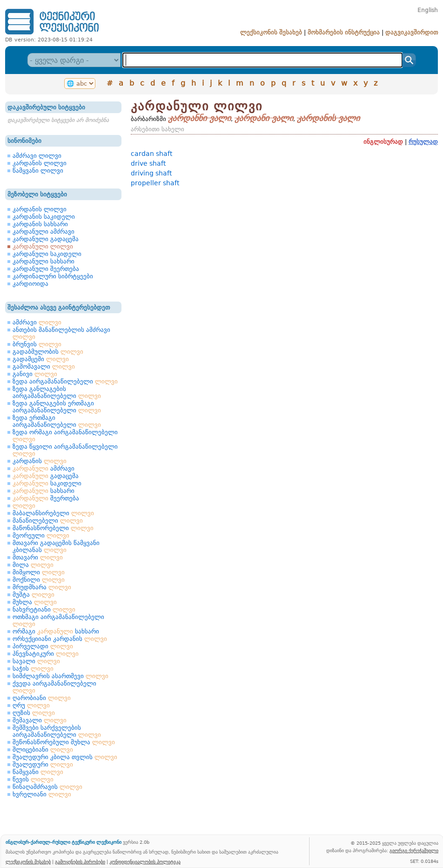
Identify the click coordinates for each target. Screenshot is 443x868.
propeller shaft (155, 183)
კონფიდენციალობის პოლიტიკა (145, 861)
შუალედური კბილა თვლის (65, 757)
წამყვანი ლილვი (38, 171)
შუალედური (43, 764)
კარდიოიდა (30, 284)
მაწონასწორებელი (53, 528)
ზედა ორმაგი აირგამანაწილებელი (65, 436)
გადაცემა (46, 476)
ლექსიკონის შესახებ (271, 32)
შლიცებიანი (43, 750)
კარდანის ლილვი (40, 163)
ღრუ (31, 705)
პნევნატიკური (46, 654)
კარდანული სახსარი (44, 261)
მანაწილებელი (48, 521)
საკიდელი (47, 483)
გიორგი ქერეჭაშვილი (414, 850)
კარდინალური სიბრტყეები (53, 276)
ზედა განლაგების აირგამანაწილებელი (57, 392)
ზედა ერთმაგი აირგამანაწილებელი (57, 421)
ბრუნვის (37, 344)
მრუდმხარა (42, 587)
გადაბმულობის (48, 352)
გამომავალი (44, 367)
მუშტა (34, 595)
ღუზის (34, 713)
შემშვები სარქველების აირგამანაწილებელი (57, 731)
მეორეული (41, 535)
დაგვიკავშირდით (412, 32)
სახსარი (44, 491)
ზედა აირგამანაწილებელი (65, 381)
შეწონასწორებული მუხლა (64, 742)
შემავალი (40, 720)
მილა (33, 565)
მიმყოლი (39, 572)
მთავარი (38, 557)
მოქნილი (39, 580)
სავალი (36, 661)
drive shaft (148, 163)
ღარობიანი (42, 698)
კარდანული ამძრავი (44, 232)
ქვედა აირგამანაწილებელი (54, 687)
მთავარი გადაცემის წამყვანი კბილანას (56, 546)
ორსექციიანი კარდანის (60, 639)
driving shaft (151, 173)
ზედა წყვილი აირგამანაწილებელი (65, 450)
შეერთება (46, 498)
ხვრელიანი (42, 794)
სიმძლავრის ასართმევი (60, 676)
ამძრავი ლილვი (37, 156)
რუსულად (423, 142)
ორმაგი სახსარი (56, 631)
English (428, 10)
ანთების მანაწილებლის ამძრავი (61, 333)
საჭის (33, 669)
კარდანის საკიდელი (44, 217)
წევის (33, 779)
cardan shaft (151, 154)
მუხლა (35, 602)
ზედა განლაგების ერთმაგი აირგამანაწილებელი (57, 407)
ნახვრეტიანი (44, 609)
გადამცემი (41, 359)
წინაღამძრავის (47, 787)
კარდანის (40, 461)
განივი (35, 374)
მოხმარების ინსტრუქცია (344, 32)
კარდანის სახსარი (40, 224)
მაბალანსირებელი (53, 513)
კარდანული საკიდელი (47, 254)
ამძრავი (37, 322)
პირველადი (43, 646)
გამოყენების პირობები (80, 861)
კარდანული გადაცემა (46, 239)
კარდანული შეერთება (46, 269)
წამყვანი (38, 772)
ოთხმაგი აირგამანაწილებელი (58, 620)
